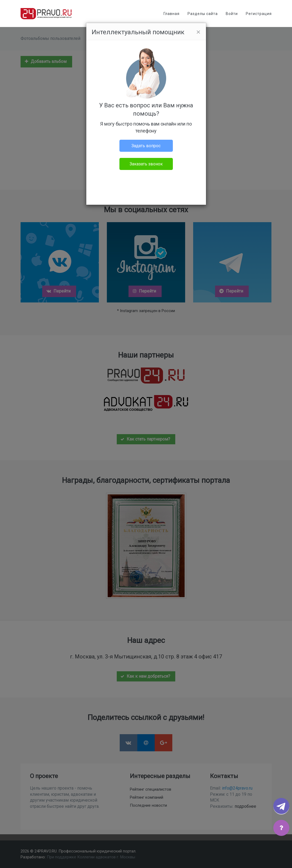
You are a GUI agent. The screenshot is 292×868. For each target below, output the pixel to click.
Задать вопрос (146, 146)
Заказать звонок (146, 164)
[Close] (198, 32)
